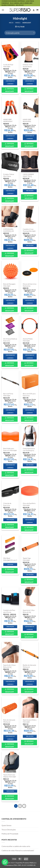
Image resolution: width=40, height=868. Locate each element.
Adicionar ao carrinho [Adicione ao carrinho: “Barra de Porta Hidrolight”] (10, 411)
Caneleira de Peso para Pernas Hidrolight (9, 612)
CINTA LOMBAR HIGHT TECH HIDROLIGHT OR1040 (28, 177)
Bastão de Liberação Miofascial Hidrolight (29, 667)
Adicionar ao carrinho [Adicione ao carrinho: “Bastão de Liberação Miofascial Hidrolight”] (30, 683)
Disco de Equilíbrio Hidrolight (29, 504)
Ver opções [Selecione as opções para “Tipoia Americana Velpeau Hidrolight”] (10, 791)
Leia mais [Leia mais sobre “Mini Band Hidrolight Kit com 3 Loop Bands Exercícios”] (10, 564)
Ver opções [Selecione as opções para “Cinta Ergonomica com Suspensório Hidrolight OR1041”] (30, 465)
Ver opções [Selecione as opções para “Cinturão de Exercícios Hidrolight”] (10, 520)
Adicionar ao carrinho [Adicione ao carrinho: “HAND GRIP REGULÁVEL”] (30, 137)
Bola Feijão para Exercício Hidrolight (10, 449)
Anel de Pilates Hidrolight (28, 340)
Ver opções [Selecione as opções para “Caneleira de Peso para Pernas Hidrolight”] (10, 627)
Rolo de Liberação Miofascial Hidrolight (9, 722)
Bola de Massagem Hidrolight (9, 285)
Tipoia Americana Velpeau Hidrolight (10, 776)
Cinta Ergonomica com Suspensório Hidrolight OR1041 (29, 450)
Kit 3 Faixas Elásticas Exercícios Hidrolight (10, 341)
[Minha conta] (34, 10)
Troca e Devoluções (9, 830)
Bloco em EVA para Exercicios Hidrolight (29, 396)
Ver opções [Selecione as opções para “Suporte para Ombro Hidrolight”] (30, 736)
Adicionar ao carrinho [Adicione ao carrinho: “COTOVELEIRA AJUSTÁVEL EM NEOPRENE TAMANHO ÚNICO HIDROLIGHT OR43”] (10, 247)
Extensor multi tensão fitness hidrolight (28, 67)
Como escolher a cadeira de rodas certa (16, 846)
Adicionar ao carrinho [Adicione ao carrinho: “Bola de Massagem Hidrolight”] (10, 302)
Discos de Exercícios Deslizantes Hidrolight (30, 286)
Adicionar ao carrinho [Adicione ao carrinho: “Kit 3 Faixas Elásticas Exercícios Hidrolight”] (10, 357)
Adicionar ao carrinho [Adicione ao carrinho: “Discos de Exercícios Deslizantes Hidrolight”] (30, 302)
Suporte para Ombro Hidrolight (30, 721)
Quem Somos (7, 825)
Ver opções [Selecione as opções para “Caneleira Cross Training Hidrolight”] (30, 245)
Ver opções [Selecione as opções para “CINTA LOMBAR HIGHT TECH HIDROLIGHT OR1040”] (30, 191)
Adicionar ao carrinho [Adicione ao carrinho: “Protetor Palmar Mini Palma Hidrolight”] (10, 192)
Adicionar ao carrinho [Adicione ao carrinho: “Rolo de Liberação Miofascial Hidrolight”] (10, 738)
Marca (18, 23)
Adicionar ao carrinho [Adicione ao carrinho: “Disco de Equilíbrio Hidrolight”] (30, 521)
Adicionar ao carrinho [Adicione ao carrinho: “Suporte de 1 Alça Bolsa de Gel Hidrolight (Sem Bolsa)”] (30, 628)
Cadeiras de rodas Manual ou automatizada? (18, 850)
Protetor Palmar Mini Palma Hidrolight (9, 176)
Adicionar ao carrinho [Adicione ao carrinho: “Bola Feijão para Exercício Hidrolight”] (10, 466)
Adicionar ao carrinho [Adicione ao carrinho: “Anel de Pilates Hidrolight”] (30, 357)
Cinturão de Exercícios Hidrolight (7, 505)
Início (11, 23)
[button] (3, 10)
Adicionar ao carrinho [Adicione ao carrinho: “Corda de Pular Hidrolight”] (10, 82)
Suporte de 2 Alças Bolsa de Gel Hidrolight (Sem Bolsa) (9, 668)
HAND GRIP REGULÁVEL (27, 120)
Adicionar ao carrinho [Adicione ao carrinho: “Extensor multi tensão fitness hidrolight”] (30, 82)
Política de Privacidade (10, 834)
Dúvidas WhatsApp (10, 90)
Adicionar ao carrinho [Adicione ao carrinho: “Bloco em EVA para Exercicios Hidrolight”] (30, 411)
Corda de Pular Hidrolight (8, 66)
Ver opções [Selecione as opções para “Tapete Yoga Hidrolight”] (30, 574)
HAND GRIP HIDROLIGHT (8, 120)
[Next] (24, 806)
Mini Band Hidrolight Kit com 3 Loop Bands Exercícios (10, 561)
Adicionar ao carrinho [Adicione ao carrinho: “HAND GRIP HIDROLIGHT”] (10, 137)
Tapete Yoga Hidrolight (27, 559)
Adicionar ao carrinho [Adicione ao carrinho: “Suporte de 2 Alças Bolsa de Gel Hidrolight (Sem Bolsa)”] (10, 683)
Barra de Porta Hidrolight (8, 395)
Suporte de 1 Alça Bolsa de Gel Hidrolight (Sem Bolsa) (29, 613)
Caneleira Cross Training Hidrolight (29, 230)
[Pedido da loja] (20, 33)
